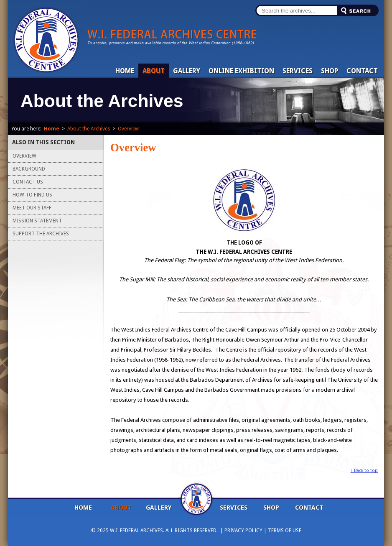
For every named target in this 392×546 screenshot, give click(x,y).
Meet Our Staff (32, 208)
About (154, 71)
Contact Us (28, 182)
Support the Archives (41, 234)
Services (298, 71)
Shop (330, 71)
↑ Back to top (364, 471)
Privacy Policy (243, 531)
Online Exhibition (241, 71)
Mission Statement (37, 221)
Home (125, 71)
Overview (128, 129)
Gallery (187, 71)
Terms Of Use (285, 531)
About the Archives (89, 129)
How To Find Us (32, 195)
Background (29, 169)
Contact (362, 71)
